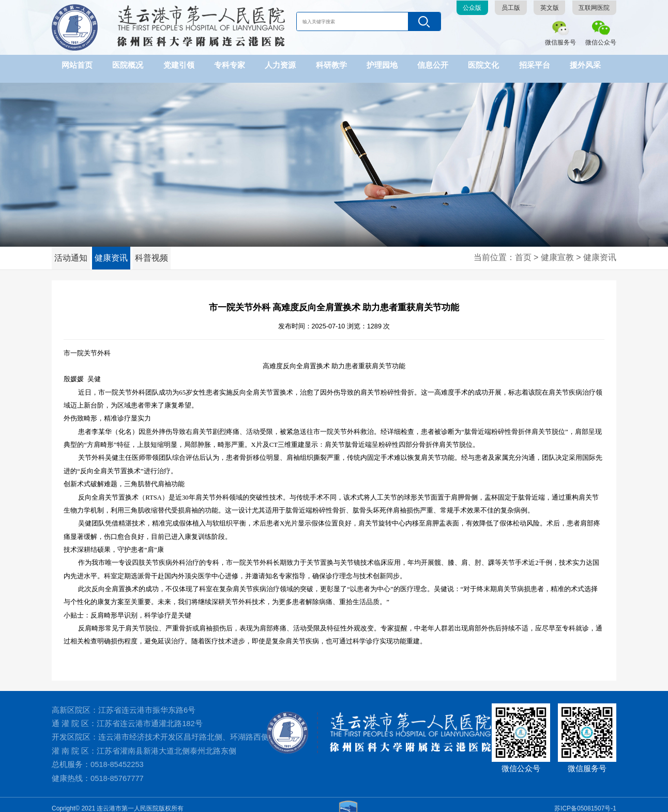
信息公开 (433, 65)
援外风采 (585, 65)
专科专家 (230, 65)
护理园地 (382, 65)
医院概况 (128, 65)
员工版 (511, 8)
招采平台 (535, 65)
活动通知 (72, 250)
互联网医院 (594, 8)
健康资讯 (116, 250)
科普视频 (160, 250)
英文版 (550, 8)
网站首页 (77, 65)
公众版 (472, 8)
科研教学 (331, 65)
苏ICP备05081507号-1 (585, 801)
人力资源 (280, 65)
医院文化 (483, 65)
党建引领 (179, 65)
